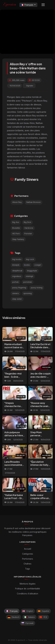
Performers (28, 559)
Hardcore (29, 228)
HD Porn (16, 234)
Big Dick (27, 222)
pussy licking (37, 288)
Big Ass (16, 222)
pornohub (28, 282)
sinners (16, 293)
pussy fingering (19, 288)
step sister (17, 299)
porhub (15, 282)
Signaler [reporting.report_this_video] (30, 86)
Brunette (16, 228)
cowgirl (38, 265)
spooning (28, 293)
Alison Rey (17, 202)
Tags (27, 569)
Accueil (28, 549)
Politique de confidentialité (27, 589)
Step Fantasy (18, 239)
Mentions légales (28, 584)
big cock (30, 259)
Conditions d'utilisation (27, 594)
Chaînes (27, 564)
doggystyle (32, 271)
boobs (27, 265)
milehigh (29, 276)
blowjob (16, 265)
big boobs (17, 259)
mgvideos (17, 276)
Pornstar (28, 234)
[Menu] (43, 5)
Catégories (28, 554)
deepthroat (17, 271)
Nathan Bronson (34, 202)
